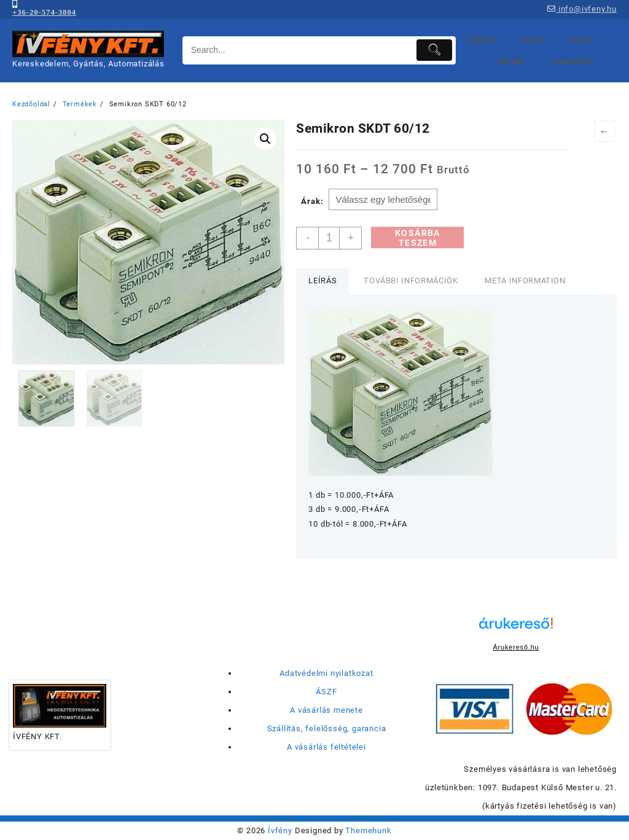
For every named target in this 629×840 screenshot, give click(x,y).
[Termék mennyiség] (329, 238)
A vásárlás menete (326, 710)
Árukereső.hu (516, 647)
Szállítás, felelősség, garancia (327, 728)
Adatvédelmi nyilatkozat (326, 673)
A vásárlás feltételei (326, 747)
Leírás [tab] (322, 281)
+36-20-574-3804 (44, 12)
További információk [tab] (411, 281)
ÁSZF (326, 692)
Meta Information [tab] (525, 281)
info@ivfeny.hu (582, 9)
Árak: (312, 201)
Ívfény (280, 830)
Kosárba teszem (418, 238)
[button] (265, 139)
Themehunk (368, 830)
